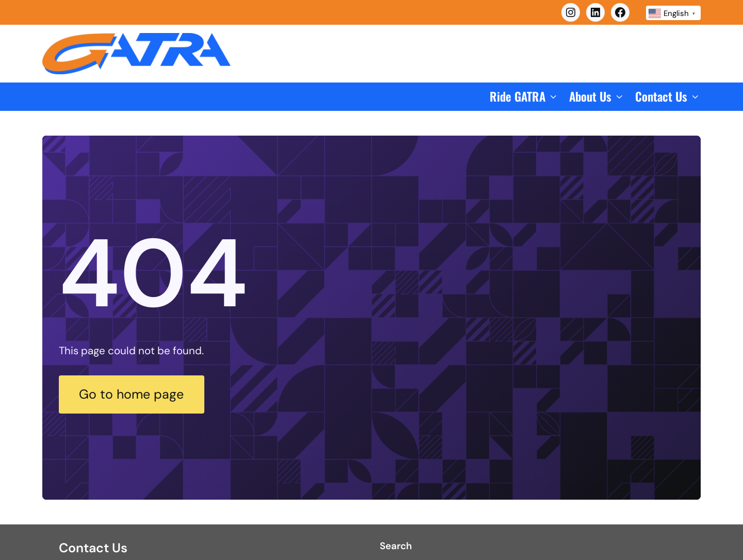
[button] (524, 97)
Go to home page (131, 394)
